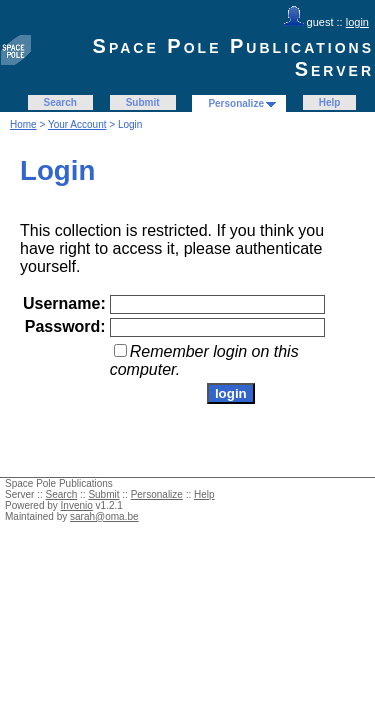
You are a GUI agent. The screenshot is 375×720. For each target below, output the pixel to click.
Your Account (77, 124)
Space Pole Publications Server (233, 57)
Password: (65, 326)
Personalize (236, 103)
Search (60, 102)
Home (23, 124)
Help (330, 102)
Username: (64, 303)
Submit (143, 102)
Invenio (77, 505)
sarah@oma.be (104, 516)
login (357, 22)
